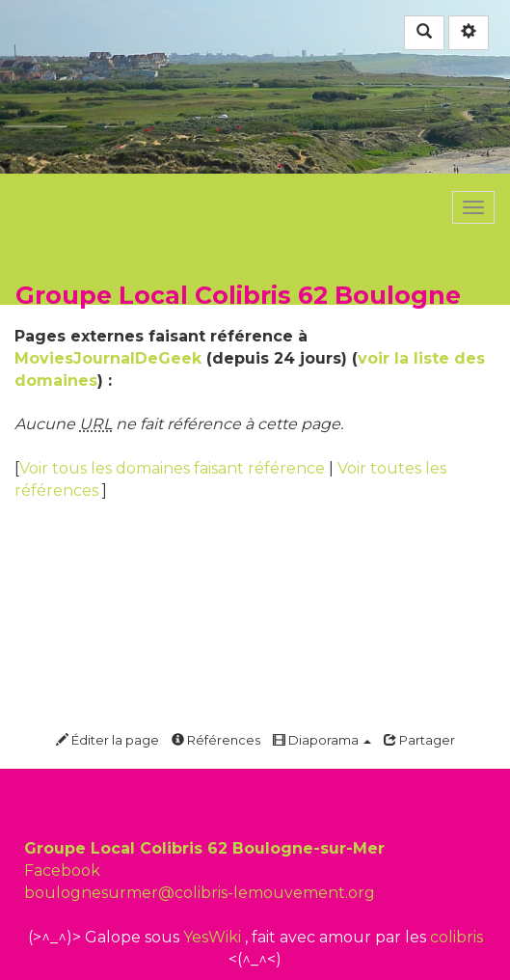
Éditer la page (107, 740)
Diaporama (322, 740)
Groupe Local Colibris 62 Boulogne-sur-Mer (204, 848)
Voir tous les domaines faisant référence (174, 468)
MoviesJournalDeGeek (108, 358)
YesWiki (212, 937)
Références (216, 740)
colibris (456, 937)
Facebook (62, 871)
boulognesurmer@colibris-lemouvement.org (200, 893)
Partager (419, 740)
